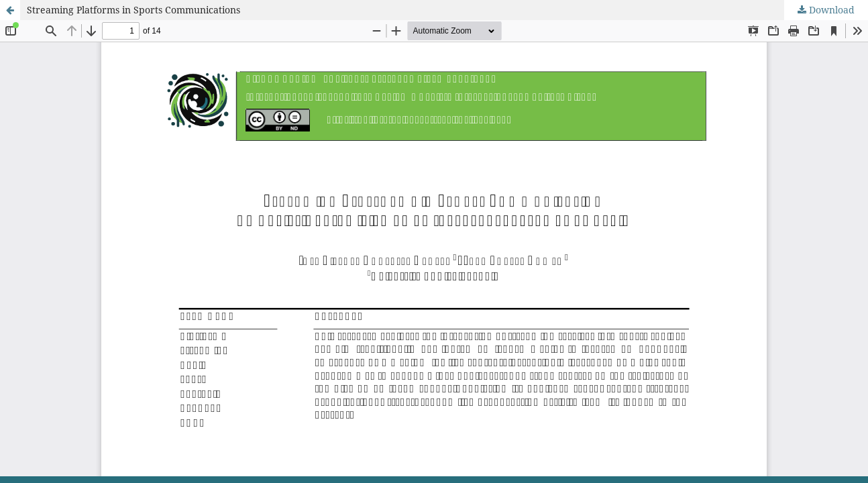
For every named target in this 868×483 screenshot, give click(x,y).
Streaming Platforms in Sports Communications (133, 10)
